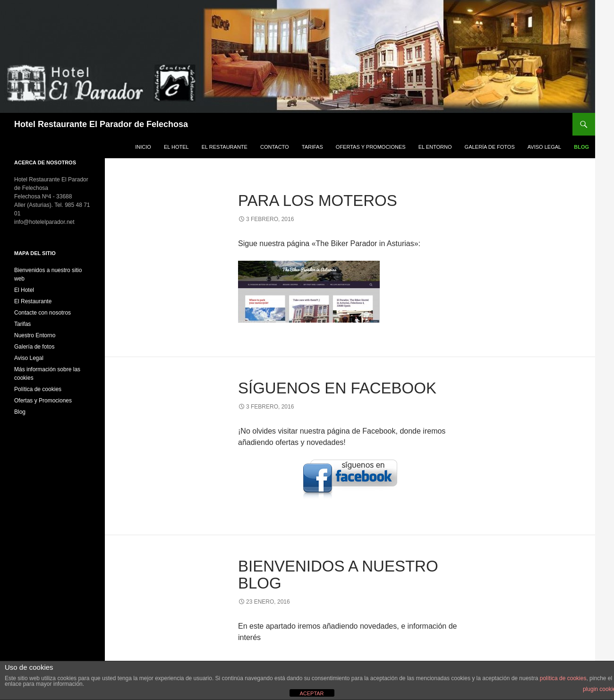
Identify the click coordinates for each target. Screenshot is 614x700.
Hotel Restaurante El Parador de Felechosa (101, 124)
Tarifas (312, 147)
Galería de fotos (490, 147)
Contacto (275, 147)
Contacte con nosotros (43, 313)
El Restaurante (225, 147)
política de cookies (563, 678)
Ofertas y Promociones (371, 147)
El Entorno (435, 147)
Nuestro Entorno (35, 335)
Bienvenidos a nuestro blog (338, 575)
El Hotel (176, 147)
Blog (581, 147)
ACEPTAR (311, 693)
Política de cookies (38, 389)
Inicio (143, 147)
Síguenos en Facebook (337, 388)
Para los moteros (318, 201)
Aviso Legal (544, 147)
